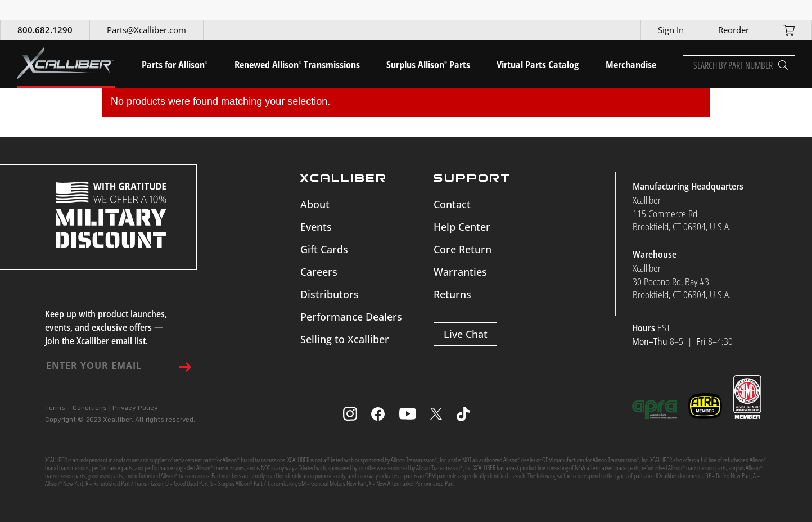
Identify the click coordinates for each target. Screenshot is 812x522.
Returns (452, 294)
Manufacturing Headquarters (688, 186)
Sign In (671, 30)
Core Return (463, 249)
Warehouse (655, 254)
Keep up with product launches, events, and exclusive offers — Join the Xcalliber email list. (106, 327)
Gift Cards (324, 249)
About (315, 204)
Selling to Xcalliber (345, 339)
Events (316, 227)
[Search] (783, 65)
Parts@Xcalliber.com (146, 30)
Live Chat (466, 334)
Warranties (460, 272)
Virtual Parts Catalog (538, 65)
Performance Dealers (351, 317)
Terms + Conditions (76, 408)
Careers (319, 272)
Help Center (462, 227)
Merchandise (631, 65)
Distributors (330, 294)
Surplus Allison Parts (428, 65)
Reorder (734, 30)
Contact (452, 204)
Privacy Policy (135, 408)
